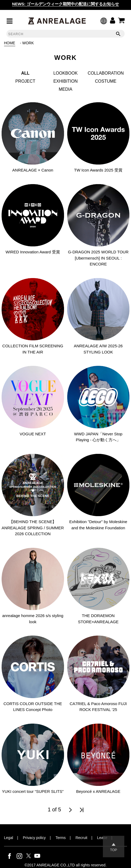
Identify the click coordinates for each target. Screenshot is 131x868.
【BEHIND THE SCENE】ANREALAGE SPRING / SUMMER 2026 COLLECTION (33, 528)
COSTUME (106, 81)
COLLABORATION (106, 73)
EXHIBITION (65, 81)
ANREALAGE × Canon (33, 170)
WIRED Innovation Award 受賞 (33, 252)
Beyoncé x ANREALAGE (98, 791)
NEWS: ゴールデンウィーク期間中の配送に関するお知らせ (65, 4)
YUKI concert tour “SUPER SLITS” (33, 791)
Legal (9, 838)
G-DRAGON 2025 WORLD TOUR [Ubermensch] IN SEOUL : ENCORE (98, 258)
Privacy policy (34, 838)
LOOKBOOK (65, 73)
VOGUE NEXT (33, 434)
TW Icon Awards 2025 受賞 (98, 170)
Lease (102, 838)
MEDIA (65, 89)
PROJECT (25, 81)
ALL (25, 73)
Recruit (81, 838)
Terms (61, 838)
